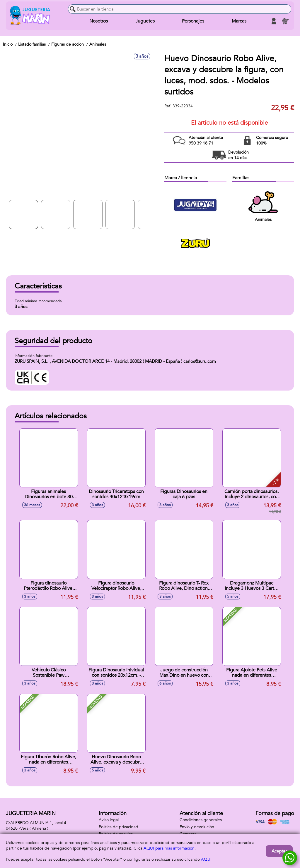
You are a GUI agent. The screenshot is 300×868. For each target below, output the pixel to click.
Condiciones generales (201, 820)
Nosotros (99, 21)
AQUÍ (206, 859)
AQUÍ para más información (169, 848)
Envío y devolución (197, 827)
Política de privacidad (119, 827)
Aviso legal (109, 820)
